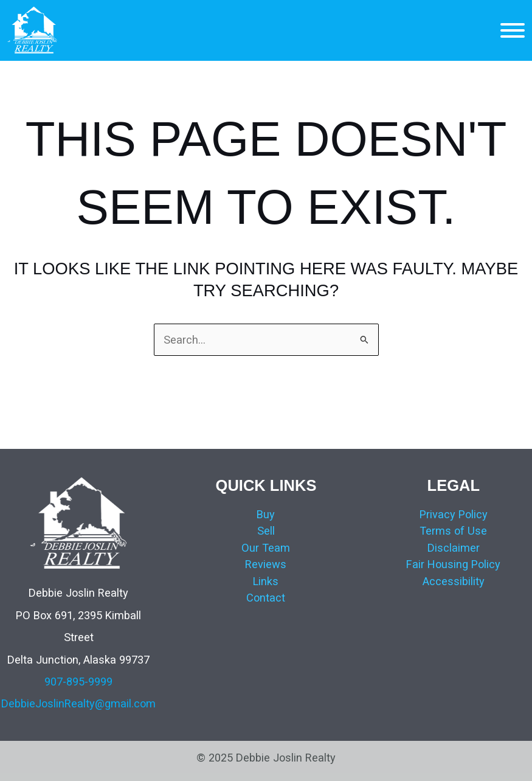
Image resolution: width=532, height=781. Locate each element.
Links (266, 581)
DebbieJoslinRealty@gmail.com (78, 703)
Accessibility (454, 581)
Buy (266, 514)
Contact (266, 598)
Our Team (266, 548)
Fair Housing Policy (453, 564)
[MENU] (513, 30)
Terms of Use (453, 531)
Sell (266, 531)
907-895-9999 (78, 682)
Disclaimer (454, 548)
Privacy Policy (454, 514)
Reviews (266, 564)
